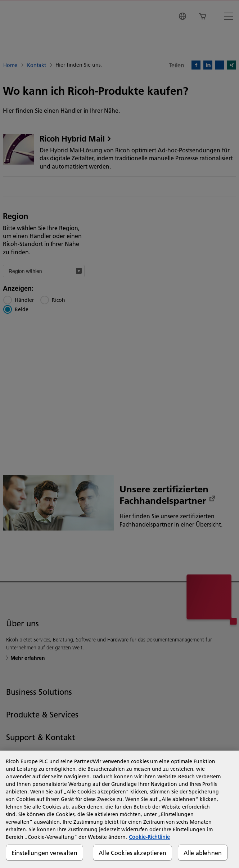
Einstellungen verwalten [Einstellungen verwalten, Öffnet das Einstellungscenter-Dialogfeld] (44, 853)
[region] (119, 809)
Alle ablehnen (203, 853)
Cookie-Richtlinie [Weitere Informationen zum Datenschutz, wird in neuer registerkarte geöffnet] (149, 837)
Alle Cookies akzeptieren (132, 853)
